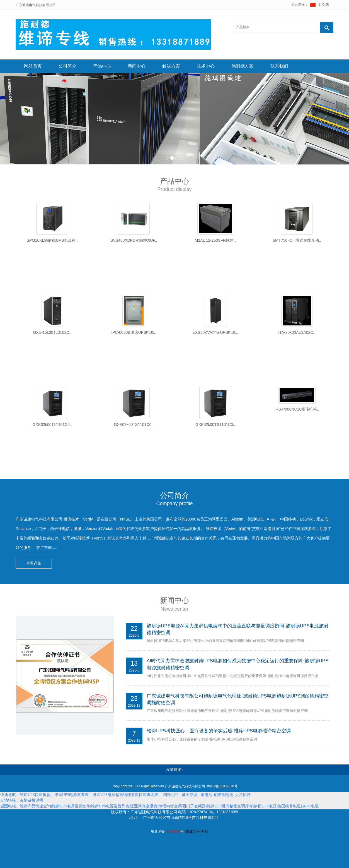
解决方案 (171, 66)
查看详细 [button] (34, 563)
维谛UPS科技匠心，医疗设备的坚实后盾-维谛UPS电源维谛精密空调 (219, 731)
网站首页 (33, 66)
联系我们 (279, 66)
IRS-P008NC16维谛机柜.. (297, 409)
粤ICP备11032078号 (222, 786)
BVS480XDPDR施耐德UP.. (134, 240)
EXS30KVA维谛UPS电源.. (215, 332)
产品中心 (102, 66)
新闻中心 (137, 66)
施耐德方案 (243, 66)
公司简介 (67, 66)
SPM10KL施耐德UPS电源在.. (52, 240)
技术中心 (206, 66)
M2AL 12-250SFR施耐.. (215, 240)
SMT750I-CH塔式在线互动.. (297, 240)
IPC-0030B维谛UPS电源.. (134, 332)
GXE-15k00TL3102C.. (52, 332)
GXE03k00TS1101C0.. (134, 425)
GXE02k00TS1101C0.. (215, 425)
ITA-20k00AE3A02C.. (297, 332)
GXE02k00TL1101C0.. (52, 425)
